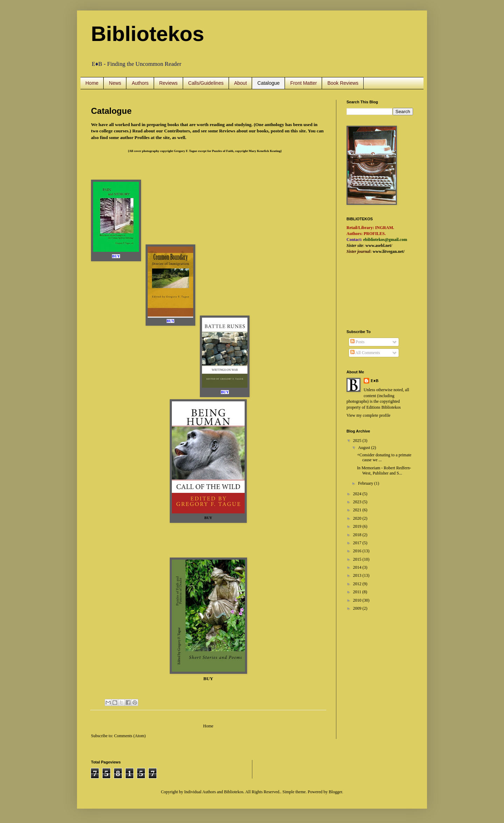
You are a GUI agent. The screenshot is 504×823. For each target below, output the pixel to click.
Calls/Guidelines (206, 83)
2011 (358, 592)
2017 (358, 543)
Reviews (169, 83)
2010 (358, 600)
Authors (140, 83)
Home (92, 83)
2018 (358, 535)
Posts (357, 342)
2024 (358, 494)
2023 (358, 502)
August (365, 448)
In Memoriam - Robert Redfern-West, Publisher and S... (384, 470)
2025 (358, 441)
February (366, 483)
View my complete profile (369, 415)
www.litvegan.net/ (389, 251)
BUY (208, 518)
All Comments (365, 353)
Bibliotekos (148, 34)
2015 (358, 559)
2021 (358, 510)
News (115, 83)
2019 (358, 526)
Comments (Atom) (130, 736)
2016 (358, 551)
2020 (358, 518)
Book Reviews (343, 83)
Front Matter (303, 83)
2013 (358, 575)
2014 (358, 567)
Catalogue (268, 83)
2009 (358, 608)
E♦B (374, 381)
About (241, 83)
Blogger (335, 792)
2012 (358, 584)
